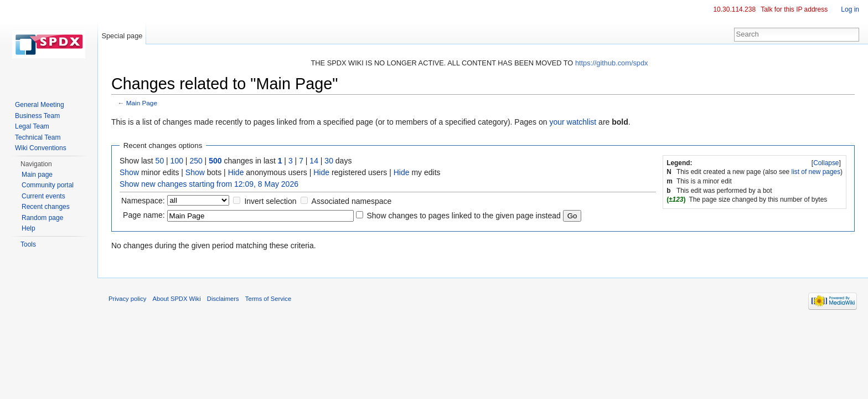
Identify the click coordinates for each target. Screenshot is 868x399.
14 (314, 161)
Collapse (826, 163)
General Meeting (40, 105)
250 (196, 161)
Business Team (37, 116)
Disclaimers (223, 299)
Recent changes (46, 207)
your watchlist (573, 122)
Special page (122, 36)
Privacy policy (127, 299)
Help (29, 228)
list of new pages (816, 172)
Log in (850, 9)
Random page (42, 218)
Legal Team (32, 126)
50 (160, 161)
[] (826, 163)
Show (129, 172)
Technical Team (38, 137)
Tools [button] (28, 244)
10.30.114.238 (734, 9)
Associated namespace (352, 201)
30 (329, 161)
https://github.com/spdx (612, 63)
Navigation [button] (36, 164)
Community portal (48, 185)
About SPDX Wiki (177, 299)
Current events (43, 196)
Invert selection (270, 201)
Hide (236, 172)
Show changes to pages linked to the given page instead (463, 216)
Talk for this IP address (794, 9)
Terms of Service (268, 299)
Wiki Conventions (41, 148)
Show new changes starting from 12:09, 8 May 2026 (209, 184)
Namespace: (143, 201)
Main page (37, 175)
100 (177, 161)
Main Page (142, 103)
